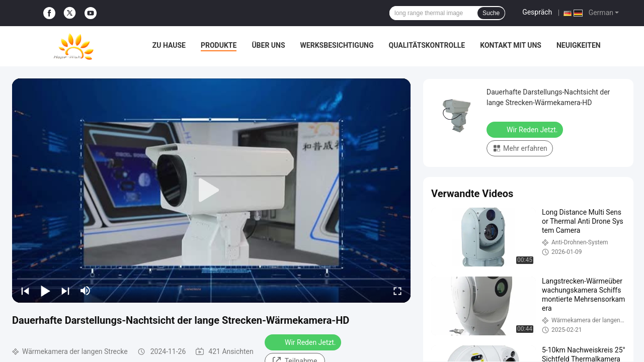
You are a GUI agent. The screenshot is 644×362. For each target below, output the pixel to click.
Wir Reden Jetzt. (304, 342)
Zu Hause (169, 45)
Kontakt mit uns (511, 45)
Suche (491, 13)
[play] (211, 191)
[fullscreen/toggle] (397, 291)
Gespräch (537, 12)
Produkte (219, 45)
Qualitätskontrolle (427, 45)
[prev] (25, 291)
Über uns (268, 45)
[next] (65, 291)
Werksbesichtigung (337, 45)
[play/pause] (45, 291)
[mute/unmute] (86, 291)
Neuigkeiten (579, 45)
